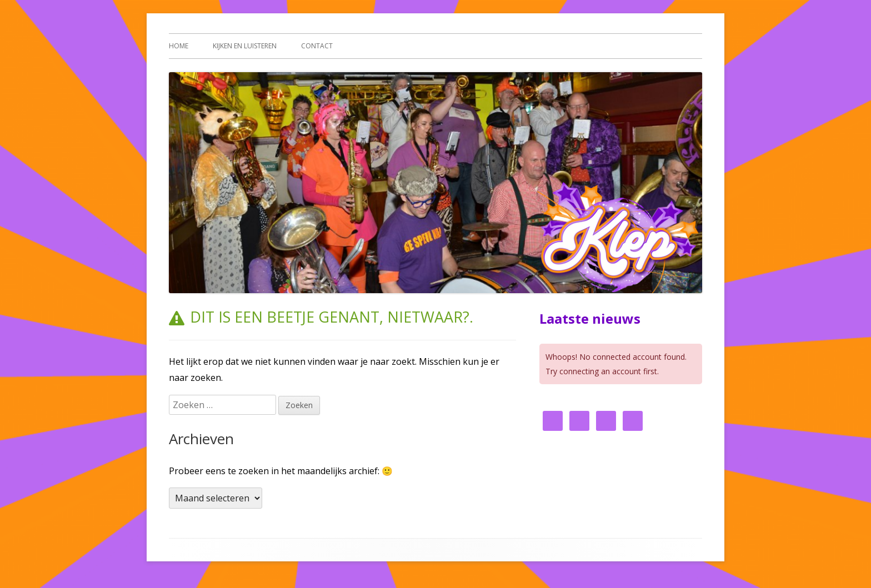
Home (179, 46)
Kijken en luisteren (245, 46)
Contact (317, 46)
